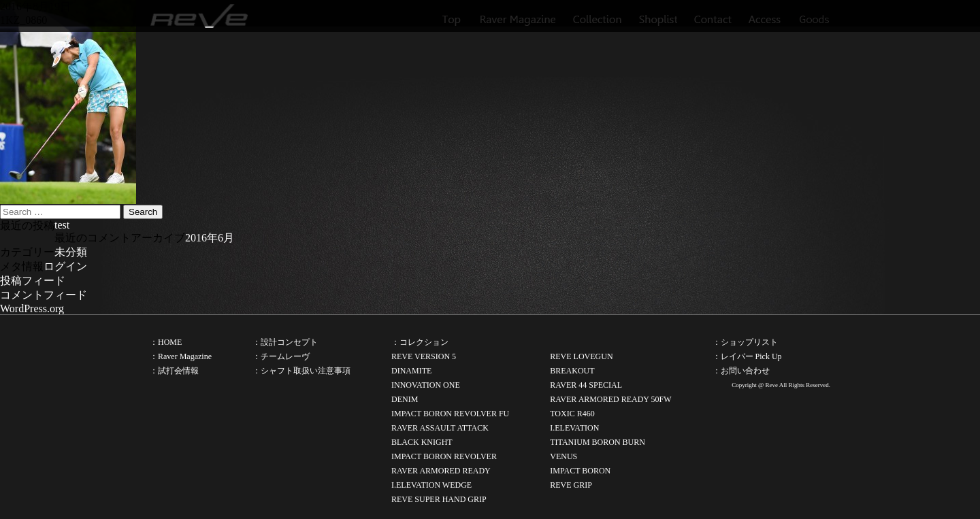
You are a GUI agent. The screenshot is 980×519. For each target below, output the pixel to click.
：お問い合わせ (741, 371)
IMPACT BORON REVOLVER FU (450, 414)
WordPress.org (32, 308)
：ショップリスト (745, 342)
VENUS (563, 456)
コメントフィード (44, 295)
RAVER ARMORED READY (441, 471)
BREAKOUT (572, 371)
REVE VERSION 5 (424, 356)
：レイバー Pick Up (747, 356)
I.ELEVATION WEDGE (431, 485)
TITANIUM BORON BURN (598, 442)
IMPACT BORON (580, 471)
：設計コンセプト (285, 342)
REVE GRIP (571, 485)
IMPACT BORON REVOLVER (444, 456)
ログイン (65, 266)
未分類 (71, 252)
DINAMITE (411, 371)
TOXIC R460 (572, 414)
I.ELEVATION (574, 428)
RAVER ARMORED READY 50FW (610, 399)
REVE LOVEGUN (581, 356)
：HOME (166, 342)
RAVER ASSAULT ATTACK (440, 428)
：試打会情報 (174, 371)
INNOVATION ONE (426, 385)
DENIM (405, 399)
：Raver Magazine (181, 356)
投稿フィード (33, 281)
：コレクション (420, 342)
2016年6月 (210, 238)
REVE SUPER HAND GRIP (439, 499)
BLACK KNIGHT (422, 442)
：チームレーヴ (281, 356)
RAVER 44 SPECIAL (586, 385)
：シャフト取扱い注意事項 (301, 371)
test (62, 225)
